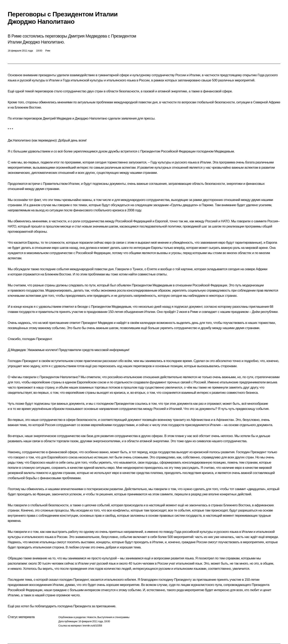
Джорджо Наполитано (91, 118)
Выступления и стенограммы (113, 617)
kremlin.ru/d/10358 (92, 626)
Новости (91, 617)
